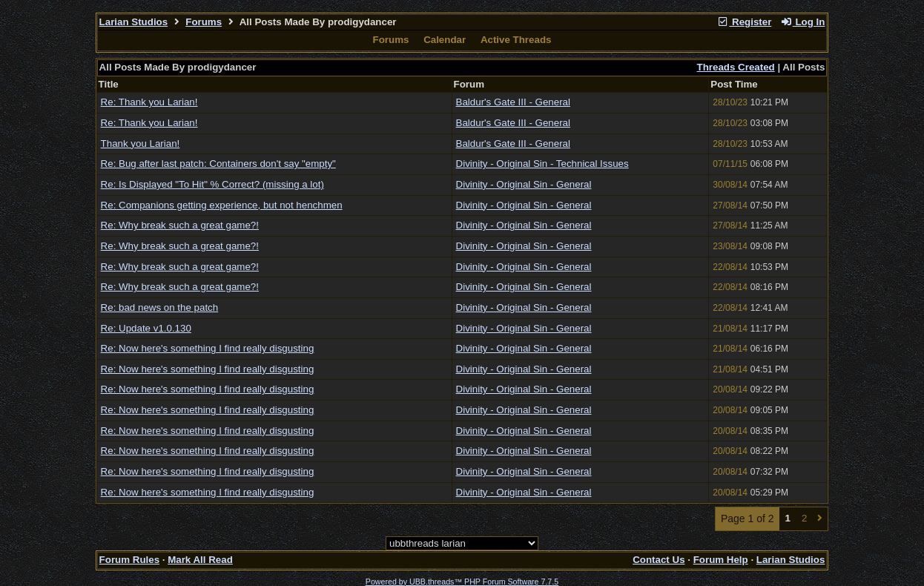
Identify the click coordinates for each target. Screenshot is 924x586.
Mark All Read (200, 560)
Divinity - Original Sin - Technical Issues (542, 164)
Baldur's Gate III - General (513, 102)
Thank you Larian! (141, 144)
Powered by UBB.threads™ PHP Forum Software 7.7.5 (462, 582)
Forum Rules (129, 560)
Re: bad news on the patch (160, 307)
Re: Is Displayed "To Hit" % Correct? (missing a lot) (212, 184)
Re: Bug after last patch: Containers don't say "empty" (218, 164)
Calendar (445, 40)
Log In (802, 22)
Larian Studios (134, 22)
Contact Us (659, 560)
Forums (204, 22)
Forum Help (721, 560)
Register (745, 22)
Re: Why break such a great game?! (180, 225)
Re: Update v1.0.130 (146, 328)
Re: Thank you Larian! (149, 102)
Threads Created (736, 67)
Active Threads (516, 40)
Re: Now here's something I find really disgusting (208, 348)
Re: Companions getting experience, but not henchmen (222, 205)
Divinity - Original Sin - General (524, 184)
